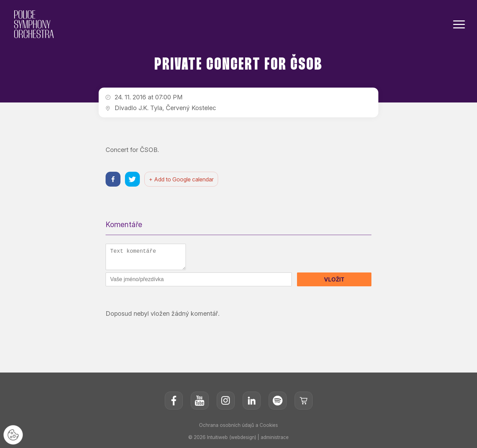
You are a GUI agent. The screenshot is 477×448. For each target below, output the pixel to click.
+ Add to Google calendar (183, 180)
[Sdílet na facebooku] (113, 180)
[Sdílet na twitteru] (133, 180)
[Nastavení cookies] (14, 434)
